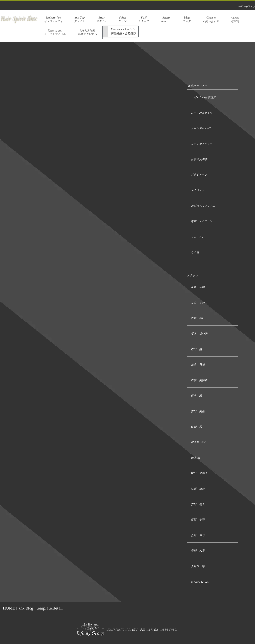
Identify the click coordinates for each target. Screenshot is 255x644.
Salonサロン (122, 20)
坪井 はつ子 (199, 334)
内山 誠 (196, 349)
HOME (9, 608)
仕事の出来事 (199, 159)
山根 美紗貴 (199, 380)
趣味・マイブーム (201, 221)
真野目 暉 (198, 566)
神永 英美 (198, 365)
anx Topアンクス (79, 20)
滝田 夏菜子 (199, 473)
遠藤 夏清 (198, 489)
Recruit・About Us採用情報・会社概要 (123, 32)
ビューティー (199, 237)
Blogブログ (187, 20)
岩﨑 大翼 (198, 551)
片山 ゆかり (199, 303)
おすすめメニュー (202, 144)
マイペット (198, 190)
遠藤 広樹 (198, 287)
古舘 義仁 (198, 318)
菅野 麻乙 (198, 535)
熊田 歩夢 (198, 520)
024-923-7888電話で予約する (87, 32)
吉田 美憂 (198, 411)
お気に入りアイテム (203, 206)
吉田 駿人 (198, 504)
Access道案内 (235, 20)
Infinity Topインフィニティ (53, 20)
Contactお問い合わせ (211, 20)
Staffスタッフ (143, 20)
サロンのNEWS (201, 128)
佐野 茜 (196, 427)
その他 (195, 252)
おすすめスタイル (201, 113)
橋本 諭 (196, 396)
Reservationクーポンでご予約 (55, 32)
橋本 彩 (195, 458)
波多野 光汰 (198, 442)
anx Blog (26, 608)
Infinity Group (200, 582)
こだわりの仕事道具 (203, 97)
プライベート (199, 175)
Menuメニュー (166, 20)
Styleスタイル (101, 20)
